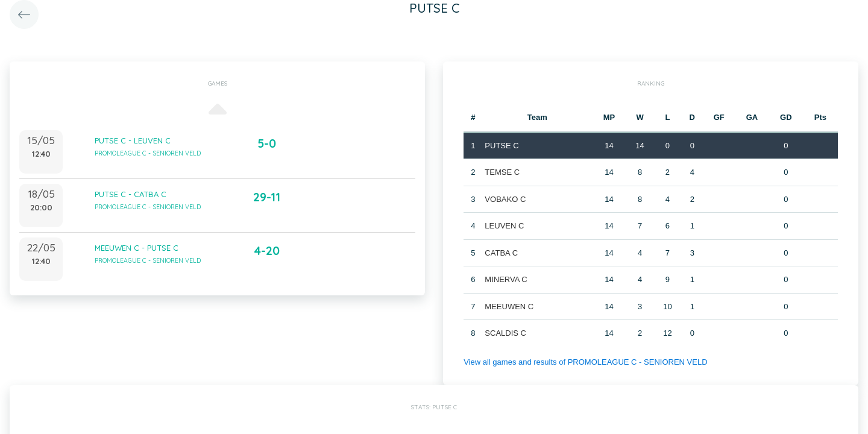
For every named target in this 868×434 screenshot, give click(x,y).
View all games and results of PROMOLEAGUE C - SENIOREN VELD (585, 362)
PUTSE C (502, 146)
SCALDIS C (505, 333)
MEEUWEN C (509, 307)
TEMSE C (502, 172)
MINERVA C (506, 279)
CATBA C (501, 253)
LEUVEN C (504, 226)
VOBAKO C (505, 199)
